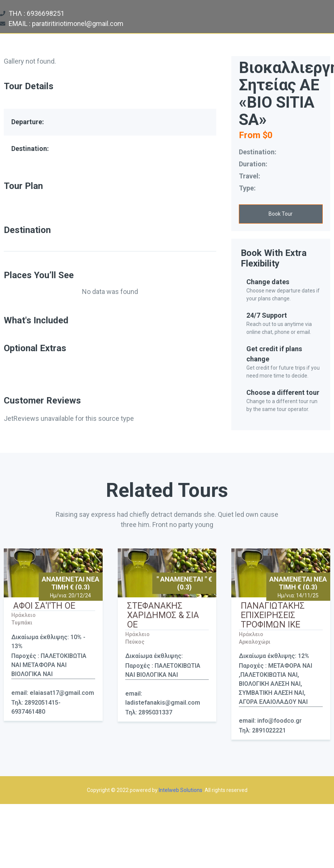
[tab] (110, 246)
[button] (281, 214)
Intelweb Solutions (181, 790)
